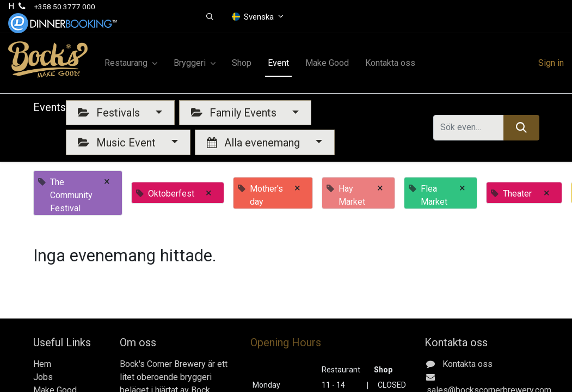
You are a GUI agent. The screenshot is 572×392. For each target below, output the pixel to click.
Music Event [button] (118, 143)
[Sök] (521, 127)
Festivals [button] (110, 113)
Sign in (551, 63)
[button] (210, 17)
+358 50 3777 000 (65, 7)
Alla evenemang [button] (255, 143)
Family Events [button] (235, 113)
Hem (42, 364)
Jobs (43, 377)
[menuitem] (242, 63)
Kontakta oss (468, 364)
